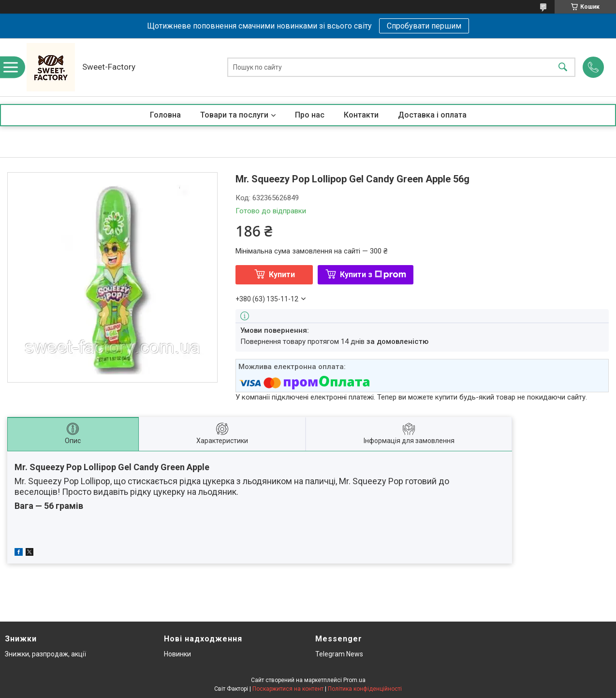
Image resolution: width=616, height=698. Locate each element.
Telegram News (339, 654)
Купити (282, 275)
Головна (165, 115)
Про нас (310, 115)
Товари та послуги (234, 115)
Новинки (177, 654)
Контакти (361, 115)
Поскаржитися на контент (288, 689)
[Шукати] (563, 67)
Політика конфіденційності (365, 689)
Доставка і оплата (432, 115)
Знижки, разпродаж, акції (45, 654)
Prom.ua (354, 680)
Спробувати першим (424, 26)
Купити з (373, 275)
